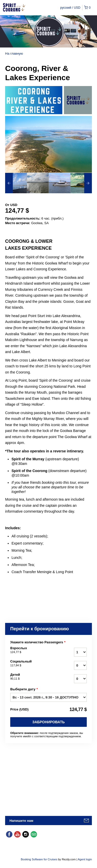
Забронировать (48, 722)
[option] (16, 183)
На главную (14, 53)
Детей (33, 677)
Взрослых (33, 650)
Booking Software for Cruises (39, 859)
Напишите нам (21, 821)
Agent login (85, 859)
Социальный (33, 664)
